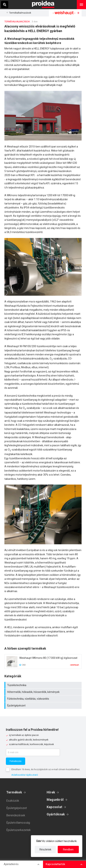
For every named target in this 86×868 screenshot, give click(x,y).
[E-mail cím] (33, 752)
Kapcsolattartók (55, 864)
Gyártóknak (56, 814)
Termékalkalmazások (20, 13)
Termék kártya (43, 662)
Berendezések (16, 815)
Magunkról (55, 800)
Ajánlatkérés (11, 864)
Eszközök (13, 801)
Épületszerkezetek (18, 830)
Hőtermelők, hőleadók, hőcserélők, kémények (43, 692)
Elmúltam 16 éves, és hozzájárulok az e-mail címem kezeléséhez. (46, 769)
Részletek (45, 849)
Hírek (51, 792)
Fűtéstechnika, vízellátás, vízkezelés (43, 699)
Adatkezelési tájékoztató (25, 775)
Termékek (14, 792)
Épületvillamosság (18, 823)
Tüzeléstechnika (43, 685)
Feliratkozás (16, 761)
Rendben (68, 849)
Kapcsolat (54, 807)
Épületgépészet (43, 706)
